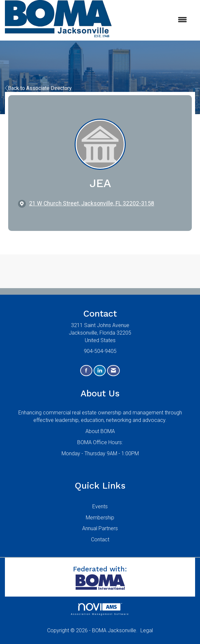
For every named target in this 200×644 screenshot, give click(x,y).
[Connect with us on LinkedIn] (100, 371)
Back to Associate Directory (38, 88)
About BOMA (100, 431)
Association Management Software (100, 609)
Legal (147, 630)
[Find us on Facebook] (86, 371)
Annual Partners (100, 528)
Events (100, 506)
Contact (100, 540)
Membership (100, 518)
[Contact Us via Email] (113, 371)
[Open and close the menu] (153, 20)
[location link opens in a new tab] (92, 204)
